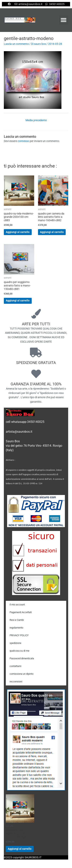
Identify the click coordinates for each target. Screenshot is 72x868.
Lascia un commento (16, 44)
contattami (15, 666)
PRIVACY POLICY (19, 635)
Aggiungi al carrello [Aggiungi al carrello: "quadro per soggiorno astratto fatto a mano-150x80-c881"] (18, 300)
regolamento (16, 628)
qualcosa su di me (19, 651)
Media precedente (36, 120)
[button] (64, 20)
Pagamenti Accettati (21, 612)
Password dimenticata (22, 658)
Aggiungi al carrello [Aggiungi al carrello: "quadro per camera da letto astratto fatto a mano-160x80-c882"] (52, 232)
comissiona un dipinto (22, 674)
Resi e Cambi (17, 620)
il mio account (17, 605)
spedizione (15, 643)
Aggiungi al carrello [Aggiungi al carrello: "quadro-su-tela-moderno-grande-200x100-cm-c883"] (18, 232)
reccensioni (16, 681)
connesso (23, 141)
